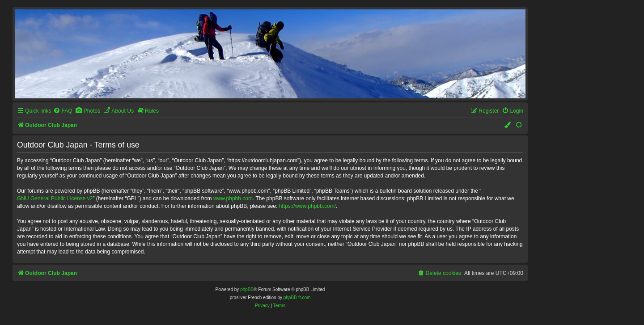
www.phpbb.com (233, 198)
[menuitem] (63, 111)
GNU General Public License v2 (55, 198)
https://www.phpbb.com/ (307, 206)
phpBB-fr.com (297, 298)
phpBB (247, 289)
